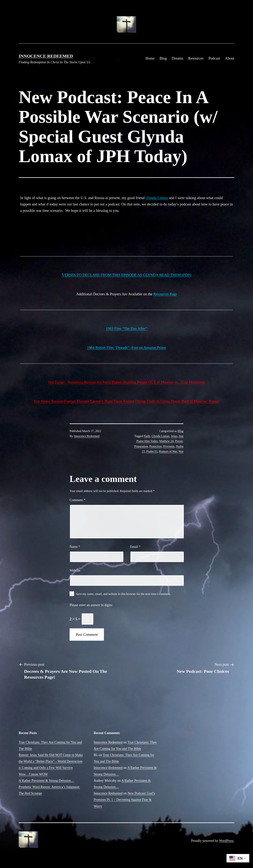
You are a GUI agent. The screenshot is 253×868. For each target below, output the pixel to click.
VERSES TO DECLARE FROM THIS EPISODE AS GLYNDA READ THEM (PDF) (126, 275)
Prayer (179, 441)
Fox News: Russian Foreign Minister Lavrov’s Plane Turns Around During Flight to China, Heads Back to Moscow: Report (126, 401)
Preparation (141, 446)
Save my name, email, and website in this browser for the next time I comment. (123, 594)
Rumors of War (168, 451)
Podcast (214, 58)
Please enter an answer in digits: (91, 605)
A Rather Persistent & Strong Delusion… (46, 781)
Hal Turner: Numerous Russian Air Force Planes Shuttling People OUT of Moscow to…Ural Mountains (126, 382)
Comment (78, 500)
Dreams (177, 58)
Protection (156, 446)
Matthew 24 (166, 441)
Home (150, 58)
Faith (147, 436)
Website (75, 570)
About (230, 58)
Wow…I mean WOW (33, 774)
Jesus (174, 436)
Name (75, 547)
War (181, 451)
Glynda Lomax (157, 198)
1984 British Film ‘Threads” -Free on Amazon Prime (126, 348)
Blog (163, 58)
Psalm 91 (152, 451)
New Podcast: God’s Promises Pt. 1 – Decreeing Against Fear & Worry (124, 800)
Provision (169, 446)
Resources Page (165, 294)
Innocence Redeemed (46, 56)
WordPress (226, 841)
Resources (196, 58)
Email (135, 547)
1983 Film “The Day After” (126, 329)
